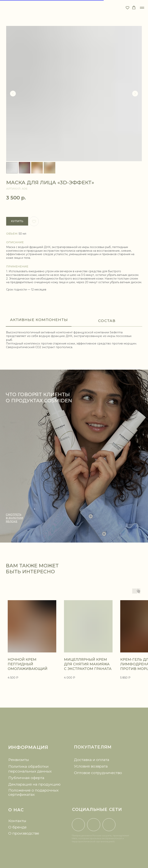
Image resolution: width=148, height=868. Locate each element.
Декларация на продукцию (34, 784)
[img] (74, 730)
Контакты (17, 821)
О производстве (24, 833)
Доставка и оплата (92, 760)
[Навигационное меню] (142, 8)
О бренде (17, 827)
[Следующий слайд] (135, 94)
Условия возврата (91, 766)
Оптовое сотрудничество (98, 773)
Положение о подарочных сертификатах (33, 792)
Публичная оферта (26, 778)
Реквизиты (19, 760)
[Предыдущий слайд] (13, 94)
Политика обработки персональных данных (30, 769)
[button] (127, 8)
